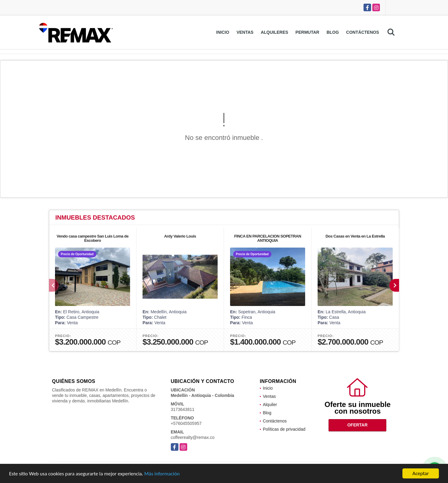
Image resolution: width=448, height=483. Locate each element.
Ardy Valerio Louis (180, 236)
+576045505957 (186, 423)
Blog (333, 32)
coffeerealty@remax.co (193, 437)
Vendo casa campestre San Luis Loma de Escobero (93, 238)
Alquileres (274, 32)
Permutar (307, 32)
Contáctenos (363, 32)
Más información (162, 474)
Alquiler (270, 405)
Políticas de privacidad (284, 429)
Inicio (223, 32)
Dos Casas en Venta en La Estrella (355, 236)
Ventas (245, 32)
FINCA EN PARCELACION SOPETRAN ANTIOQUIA (267, 238)
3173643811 (183, 409)
